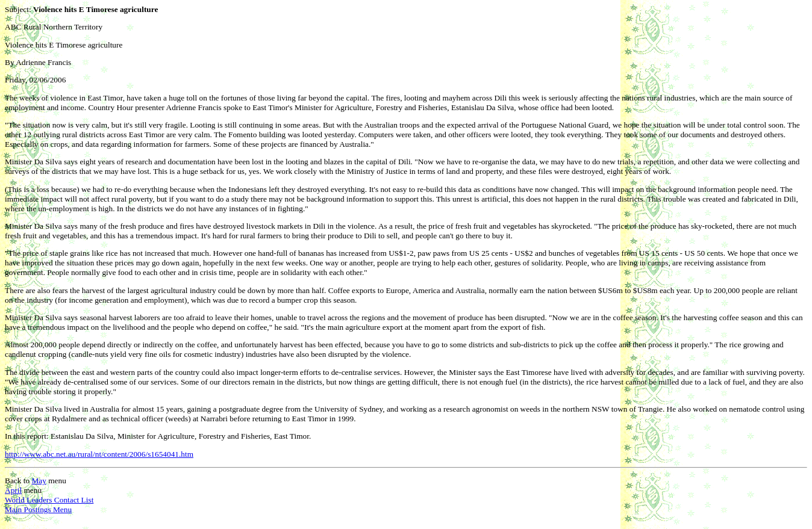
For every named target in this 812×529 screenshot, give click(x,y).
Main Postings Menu (38, 509)
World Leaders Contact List (49, 500)
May (39, 481)
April (13, 490)
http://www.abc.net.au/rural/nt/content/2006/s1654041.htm (99, 454)
